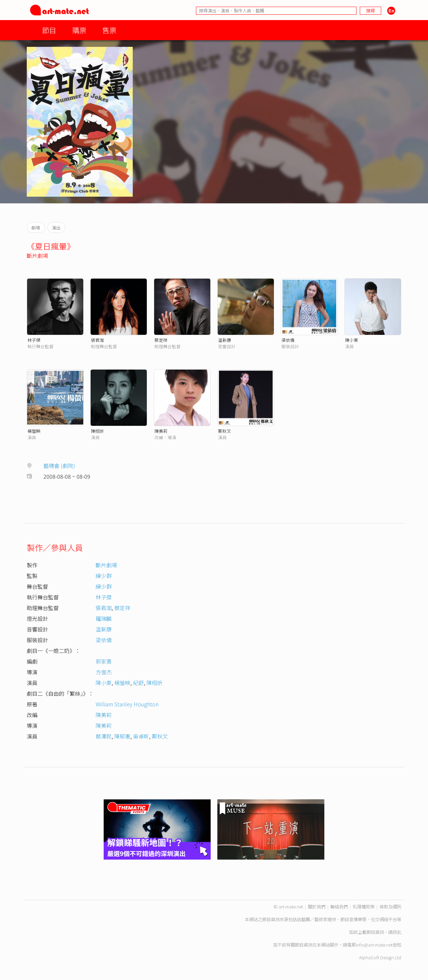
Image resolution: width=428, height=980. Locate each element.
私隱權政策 (364, 907)
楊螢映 (34, 431)
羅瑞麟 (104, 618)
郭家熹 (104, 661)
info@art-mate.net (374, 945)
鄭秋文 (225, 431)
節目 (49, 30)
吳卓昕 (141, 736)
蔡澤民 (104, 736)
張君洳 (97, 340)
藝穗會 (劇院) (59, 466)
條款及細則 (390, 907)
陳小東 (352, 340)
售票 (109, 30)
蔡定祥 (161, 340)
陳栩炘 (97, 431)
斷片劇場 (37, 256)
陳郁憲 (122, 736)
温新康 (225, 340)
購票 (79, 30)
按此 (397, 932)
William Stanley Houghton (127, 704)
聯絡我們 (339, 907)
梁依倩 (288, 340)
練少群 (104, 576)
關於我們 (317, 907)
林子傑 (34, 340)
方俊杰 (104, 672)
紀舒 (138, 683)
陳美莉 (161, 431)
